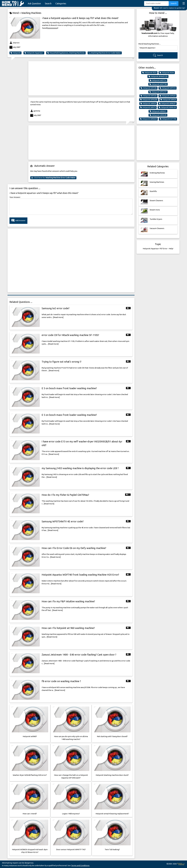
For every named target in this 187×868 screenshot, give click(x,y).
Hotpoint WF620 (168, 96)
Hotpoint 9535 (149, 73)
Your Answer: (15, 197)
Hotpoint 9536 (167, 73)
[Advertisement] (81, 78)
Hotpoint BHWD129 (158, 76)
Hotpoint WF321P (158, 92)
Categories (61, 3)
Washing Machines (31, 13)
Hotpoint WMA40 (158, 115)
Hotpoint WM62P (167, 103)
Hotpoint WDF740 (158, 84)
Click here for (53, 178)
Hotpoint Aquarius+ (34, 53)
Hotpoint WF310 (168, 88)
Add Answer (18, 221)
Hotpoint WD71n (158, 80)
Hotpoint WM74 (148, 107)
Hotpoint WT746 (168, 119)
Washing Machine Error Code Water (105, 53)
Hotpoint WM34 (148, 103)
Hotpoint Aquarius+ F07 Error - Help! (158, 249)
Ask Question (34, 3)
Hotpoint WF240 (148, 88)
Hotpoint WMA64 (148, 119)
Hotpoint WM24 (168, 100)
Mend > (15, 13)
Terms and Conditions (80, 865)
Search (48, 3)
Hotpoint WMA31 (158, 111)
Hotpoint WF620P (149, 100)
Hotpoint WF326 (148, 96)
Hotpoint (15, 53)
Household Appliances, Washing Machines (66, 53)
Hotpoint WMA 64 (167, 107)
